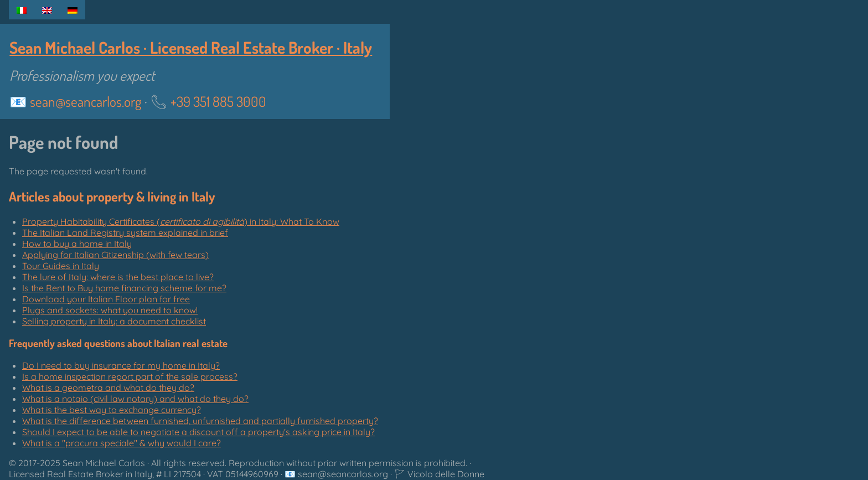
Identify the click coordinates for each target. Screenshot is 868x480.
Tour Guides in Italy (61, 266)
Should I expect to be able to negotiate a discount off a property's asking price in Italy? (198, 432)
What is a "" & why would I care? (122, 443)
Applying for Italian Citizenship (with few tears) (115, 255)
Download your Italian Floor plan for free (106, 299)
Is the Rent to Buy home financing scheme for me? (124, 288)
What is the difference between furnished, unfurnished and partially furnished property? (200, 421)
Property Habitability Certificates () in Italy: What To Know (181, 221)
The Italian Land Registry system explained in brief (125, 233)
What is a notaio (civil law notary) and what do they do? (135, 399)
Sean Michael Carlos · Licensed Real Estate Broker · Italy (191, 47)
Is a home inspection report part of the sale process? (130, 376)
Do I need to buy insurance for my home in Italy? (121, 365)
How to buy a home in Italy (77, 244)
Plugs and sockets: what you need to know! (110, 310)
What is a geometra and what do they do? (108, 388)
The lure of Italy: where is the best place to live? (118, 277)
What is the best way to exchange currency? (112, 410)
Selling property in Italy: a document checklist (114, 321)
